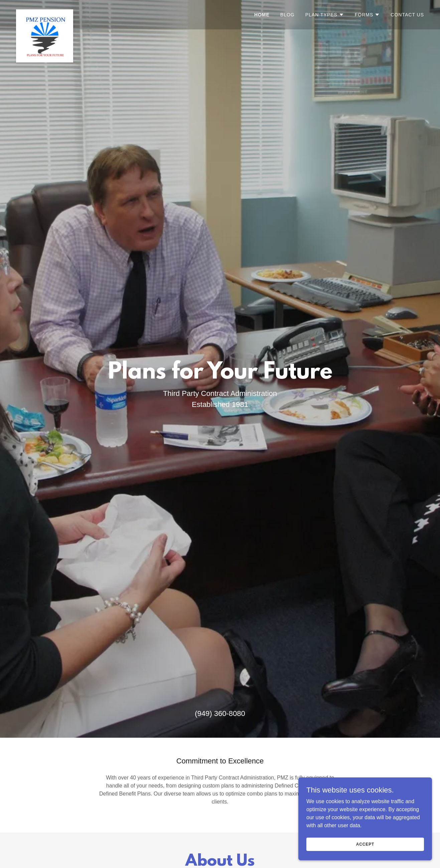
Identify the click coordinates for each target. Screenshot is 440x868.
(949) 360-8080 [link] (220, 713)
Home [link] (262, 15)
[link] (45, 15)
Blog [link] (287, 15)
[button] (325, 15)
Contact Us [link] (407, 15)
